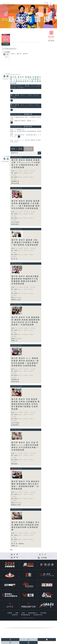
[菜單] (55, 3)
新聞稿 (10, 613)
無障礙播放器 (26, 615)
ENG (45, 3)
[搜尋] (51, 3)
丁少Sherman (20, 140)
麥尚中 (16, 142)
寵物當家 (15, 464)
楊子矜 (28, 140)
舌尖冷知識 (15, 222)
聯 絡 (16, 558)
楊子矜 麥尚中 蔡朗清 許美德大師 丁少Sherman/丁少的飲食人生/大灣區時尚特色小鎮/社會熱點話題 (26, 80)
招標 (24, 613)
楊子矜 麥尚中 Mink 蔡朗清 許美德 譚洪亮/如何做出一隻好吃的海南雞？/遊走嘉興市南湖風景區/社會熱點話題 (25, 362)
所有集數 (6, 44)
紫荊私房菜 (15, 183)
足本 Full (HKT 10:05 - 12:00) (24, 171)
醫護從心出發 (16, 300)
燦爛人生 (15, 341)
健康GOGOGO (17, 339)
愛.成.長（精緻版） (18, 544)
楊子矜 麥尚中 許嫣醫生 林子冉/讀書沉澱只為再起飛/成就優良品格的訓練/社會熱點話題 (26, 526)
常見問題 (44, 613)
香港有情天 (15, 224)
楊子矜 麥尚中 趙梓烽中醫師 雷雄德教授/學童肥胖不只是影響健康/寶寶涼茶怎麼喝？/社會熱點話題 (25, 280)
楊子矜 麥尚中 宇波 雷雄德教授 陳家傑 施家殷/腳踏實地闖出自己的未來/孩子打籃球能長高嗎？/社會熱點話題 (26, 321)
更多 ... (12, 550)
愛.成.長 (14, 259)
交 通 (16, 554)
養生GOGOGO (17, 298)
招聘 (17, 613)
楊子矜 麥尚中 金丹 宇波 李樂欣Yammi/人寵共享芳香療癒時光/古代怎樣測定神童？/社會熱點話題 (25, 446)
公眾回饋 (44, 558)
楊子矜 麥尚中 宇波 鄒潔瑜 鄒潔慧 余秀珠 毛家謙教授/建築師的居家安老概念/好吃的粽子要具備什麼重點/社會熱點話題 (26, 404)
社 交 (44, 554)
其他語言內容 (38, 615)
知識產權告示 (33, 613)
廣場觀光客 (15, 181)
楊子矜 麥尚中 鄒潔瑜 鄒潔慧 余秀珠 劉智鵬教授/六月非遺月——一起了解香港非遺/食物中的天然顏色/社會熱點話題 (26, 205)
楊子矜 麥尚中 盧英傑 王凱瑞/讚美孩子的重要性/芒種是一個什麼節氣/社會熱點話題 (25, 243)
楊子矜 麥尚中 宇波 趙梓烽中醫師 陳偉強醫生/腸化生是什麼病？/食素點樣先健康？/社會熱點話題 (26, 485)
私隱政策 (15, 615)
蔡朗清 (33, 140)
